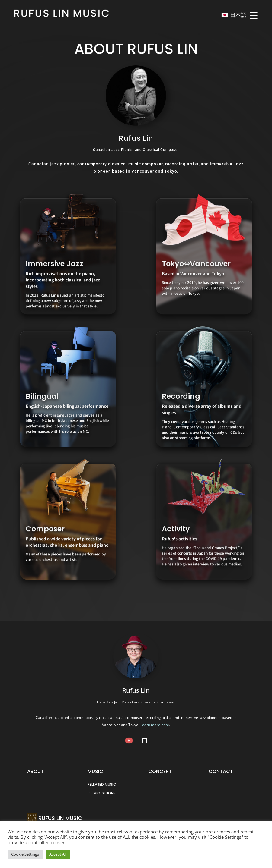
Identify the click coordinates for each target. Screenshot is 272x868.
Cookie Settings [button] (25, 854)
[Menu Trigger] (254, 15)
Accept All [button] (58, 854)
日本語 (238, 15)
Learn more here (155, 725)
